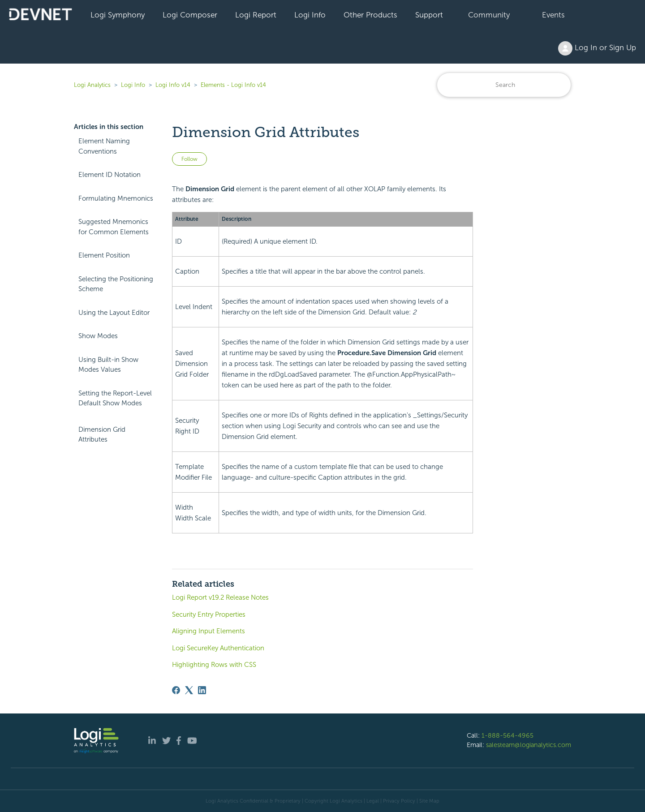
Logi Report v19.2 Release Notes (220, 597)
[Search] (504, 85)
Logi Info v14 (173, 85)
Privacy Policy (399, 801)
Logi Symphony (118, 15)
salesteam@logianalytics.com (529, 745)
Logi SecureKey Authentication (218, 648)
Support (429, 15)
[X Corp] (189, 690)
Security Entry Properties (209, 614)
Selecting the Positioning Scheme (116, 284)
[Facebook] (176, 690)
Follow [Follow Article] (189, 159)
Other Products (370, 15)
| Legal (371, 801)
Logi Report (256, 15)
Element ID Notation (110, 175)
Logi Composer (190, 15)
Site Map (429, 801)
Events (553, 15)
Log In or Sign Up (597, 48)
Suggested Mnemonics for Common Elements (114, 227)
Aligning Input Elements (209, 631)
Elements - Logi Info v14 (233, 85)
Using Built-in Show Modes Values (108, 365)
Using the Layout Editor (114, 313)
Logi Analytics (92, 85)
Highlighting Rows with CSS (214, 665)
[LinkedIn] (202, 690)
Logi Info (310, 15)
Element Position (104, 255)
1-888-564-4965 (507, 735)
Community (489, 15)
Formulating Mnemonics (116, 198)
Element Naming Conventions (104, 146)
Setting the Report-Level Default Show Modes (115, 398)
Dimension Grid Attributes (102, 435)
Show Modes (98, 336)
